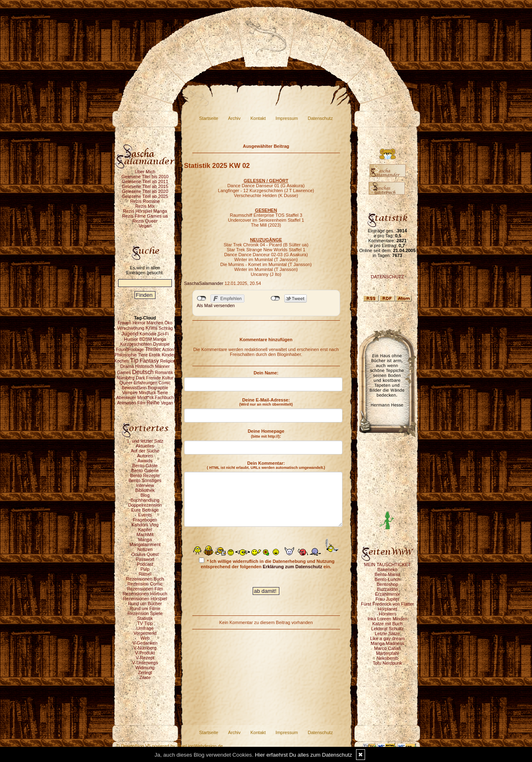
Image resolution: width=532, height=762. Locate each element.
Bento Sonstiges (145, 480)
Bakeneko (387, 569)
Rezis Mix (145, 206)
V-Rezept (145, 658)
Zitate (145, 677)
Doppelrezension (145, 505)
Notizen (145, 549)
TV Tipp (145, 623)
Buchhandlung (145, 500)
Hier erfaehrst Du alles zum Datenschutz (304, 755)
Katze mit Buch (388, 624)
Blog (145, 495)
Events (145, 515)
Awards (145, 461)
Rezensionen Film (145, 589)
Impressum (287, 118)
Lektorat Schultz (387, 629)
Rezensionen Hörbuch (145, 594)
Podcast (145, 564)
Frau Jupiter (387, 599)
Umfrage (145, 628)
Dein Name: (266, 373)
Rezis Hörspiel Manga (145, 211)
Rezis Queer (145, 221)
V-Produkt (145, 653)
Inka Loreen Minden (387, 619)
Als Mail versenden (216, 305)
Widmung (145, 668)
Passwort (145, 559)
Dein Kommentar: (266, 465)
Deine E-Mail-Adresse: (266, 402)
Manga (145, 539)
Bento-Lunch (387, 579)
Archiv (234, 118)
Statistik (145, 618)
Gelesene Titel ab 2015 (145, 186)
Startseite (209, 118)
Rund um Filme (145, 608)
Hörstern (387, 614)
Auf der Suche (145, 451)
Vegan (145, 226)
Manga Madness (387, 643)
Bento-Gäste (145, 466)
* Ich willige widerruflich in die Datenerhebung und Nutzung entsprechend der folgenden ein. (267, 563)
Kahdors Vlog (145, 525)
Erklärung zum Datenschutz (293, 567)
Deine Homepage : (266, 434)
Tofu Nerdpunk (388, 663)
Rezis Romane (145, 201)
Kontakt (258, 118)
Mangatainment (145, 544)
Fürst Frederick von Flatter (387, 604)
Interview (145, 485)
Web (145, 638)
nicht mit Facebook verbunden (202, 298)
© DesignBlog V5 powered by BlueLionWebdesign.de (170, 746)
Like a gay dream (387, 638)
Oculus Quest (145, 554)
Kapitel (145, 530)
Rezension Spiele (145, 613)
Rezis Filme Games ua (145, 216)
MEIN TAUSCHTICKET (388, 565)
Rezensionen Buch (145, 579)
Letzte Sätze (387, 633)
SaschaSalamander (204, 283)
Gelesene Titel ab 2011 (145, 181)
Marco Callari (387, 648)
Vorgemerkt (145, 633)
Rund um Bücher (145, 604)
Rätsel (145, 574)
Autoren (145, 456)
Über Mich (145, 172)
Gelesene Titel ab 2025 (145, 196)
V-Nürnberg (145, 648)
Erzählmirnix (387, 594)
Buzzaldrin (387, 589)
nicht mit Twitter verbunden (275, 298)
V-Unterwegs (145, 663)
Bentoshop (387, 584)
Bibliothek (145, 490)
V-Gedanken (145, 643)
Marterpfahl (388, 653)
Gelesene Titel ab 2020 (145, 191)
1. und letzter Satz (145, 441)
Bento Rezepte (145, 475)
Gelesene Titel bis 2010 (145, 177)
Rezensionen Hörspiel (145, 599)
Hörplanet (388, 609)
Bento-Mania (387, 574)
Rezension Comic (145, 584)
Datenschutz (320, 118)
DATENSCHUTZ (387, 277)
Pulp (145, 569)
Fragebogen (145, 520)
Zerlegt (145, 672)
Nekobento (387, 658)
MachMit (145, 535)
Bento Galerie (145, 471)
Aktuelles (145, 446)
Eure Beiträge (145, 510)
